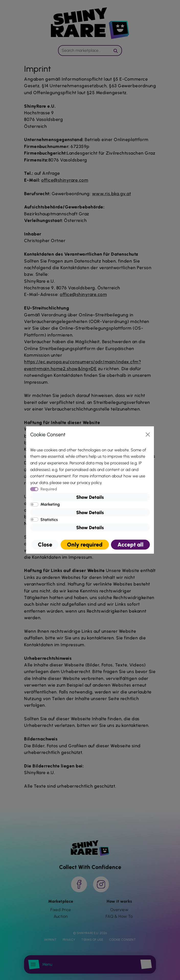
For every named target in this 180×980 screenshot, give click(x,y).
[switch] (34, 504)
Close (45, 545)
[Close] (148, 435)
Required (49, 489)
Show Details (90, 497)
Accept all (130, 545)
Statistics (49, 520)
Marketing (50, 504)
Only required (85, 545)
